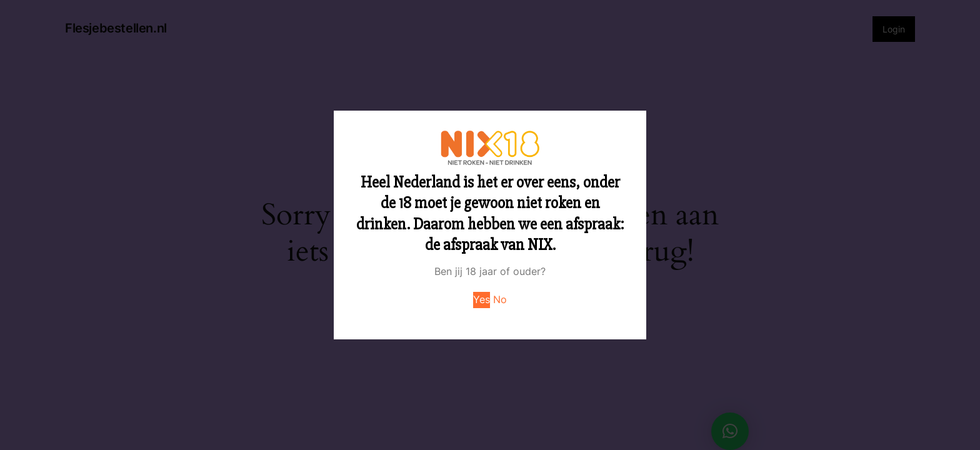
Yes (482, 299)
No (500, 299)
